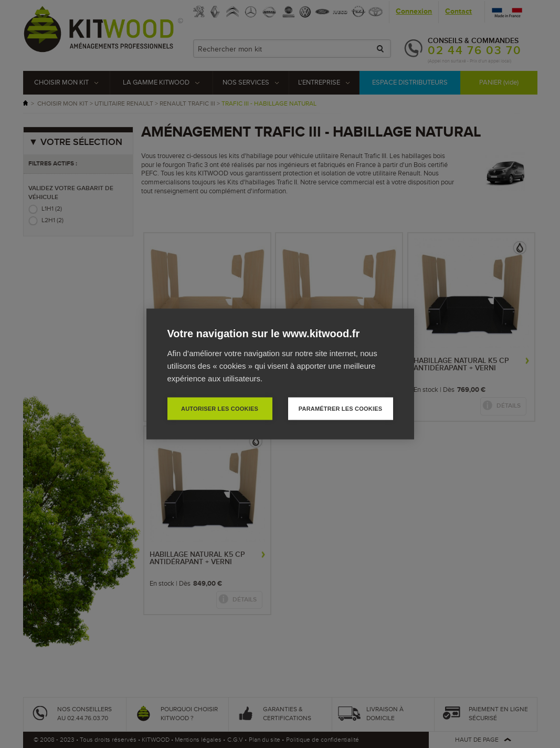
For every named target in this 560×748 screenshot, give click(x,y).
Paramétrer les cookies (340, 409)
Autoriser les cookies (220, 409)
